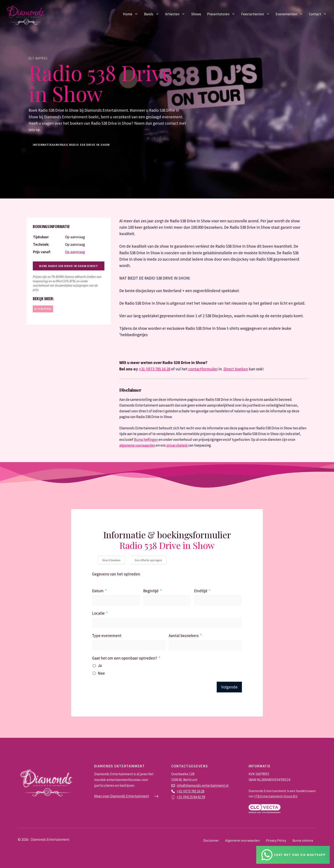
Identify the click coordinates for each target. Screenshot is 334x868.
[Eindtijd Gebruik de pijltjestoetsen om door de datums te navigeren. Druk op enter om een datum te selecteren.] (218, 600)
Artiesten (177, 14)
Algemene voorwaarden (242, 840)
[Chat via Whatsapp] (293, 855)
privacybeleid (177, 445)
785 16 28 (198, 791)
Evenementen (291, 14)
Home (132, 14)
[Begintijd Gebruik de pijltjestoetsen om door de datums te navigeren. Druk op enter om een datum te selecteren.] (167, 600)
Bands (153, 14)
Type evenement (107, 635)
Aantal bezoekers (184, 635)
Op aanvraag (75, 252)
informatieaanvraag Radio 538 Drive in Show (71, 145)
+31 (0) (182, 797)
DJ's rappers (38, 58)
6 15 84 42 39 (196, 797)
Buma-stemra (303, 840)
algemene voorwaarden (137, 445)
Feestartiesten (257, 14)
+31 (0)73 (184, 791)
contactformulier (203, 369)
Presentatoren (223, 14)
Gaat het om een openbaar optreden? (125, 658)
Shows (196, 14)
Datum (98, 591)
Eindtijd (201, 591)
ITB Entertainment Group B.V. (276, 796)
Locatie (98, 613)
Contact (319, 14)
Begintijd (151, 591)
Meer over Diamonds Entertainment (122, 796)
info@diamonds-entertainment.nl (203, 785)
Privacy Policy (276, 840)
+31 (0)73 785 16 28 (155, 369)
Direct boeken (236, 369)
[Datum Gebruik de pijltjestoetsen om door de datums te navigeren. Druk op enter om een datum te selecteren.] (116, 600)
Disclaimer (211, 840)
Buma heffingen (146, 440)
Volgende (229, 687)
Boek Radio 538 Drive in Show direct (69, 266)
